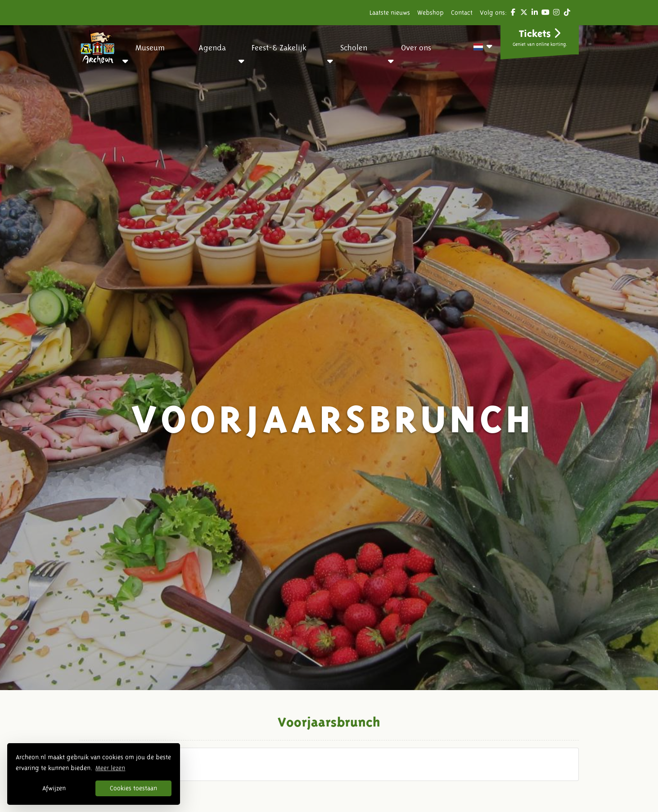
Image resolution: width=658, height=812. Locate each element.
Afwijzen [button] (54, 788)
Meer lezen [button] (110, 768)
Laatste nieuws (390, 13)
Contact (462, 13)
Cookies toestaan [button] (133, 788)
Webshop (430, 13)
